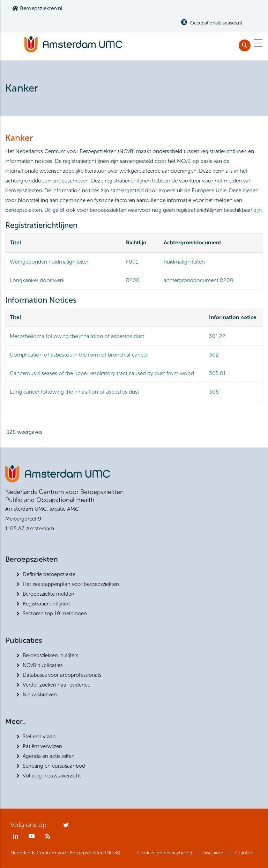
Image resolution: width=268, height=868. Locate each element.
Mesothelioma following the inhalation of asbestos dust (77, 336)
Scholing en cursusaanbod (54, 766)
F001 (132, 262)
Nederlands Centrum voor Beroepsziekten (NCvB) (65, 853)
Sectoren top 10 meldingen (55, 614)
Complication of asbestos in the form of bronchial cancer (79, 355)
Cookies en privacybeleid (165, 853)
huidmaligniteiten (184, 262)
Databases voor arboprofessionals (62, 675)
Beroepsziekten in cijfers (50, 655)
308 (214, 392)
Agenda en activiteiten (49, 756)
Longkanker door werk (37, 280)
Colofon (244, 853)
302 (214, 355)
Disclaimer (214, 853)
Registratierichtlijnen (46, 604)
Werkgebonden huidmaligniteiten (50, 262)
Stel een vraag (39, 737)
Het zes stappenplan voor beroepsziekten (71, 584)
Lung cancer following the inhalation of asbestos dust (75, 392)
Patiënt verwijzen (42, 746)
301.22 (217, 336)
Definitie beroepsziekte (49, 574)
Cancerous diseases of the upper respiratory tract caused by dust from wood (102, 373)
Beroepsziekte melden (49, 594)
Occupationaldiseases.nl (216, 23)
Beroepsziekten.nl (37, 8)
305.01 (217, 373)
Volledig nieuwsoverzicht (52, 776)
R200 (133, 280)
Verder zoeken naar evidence (57, 685)
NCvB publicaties (43, 665)
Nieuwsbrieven (40, 695)
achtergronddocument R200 (199, 280)
